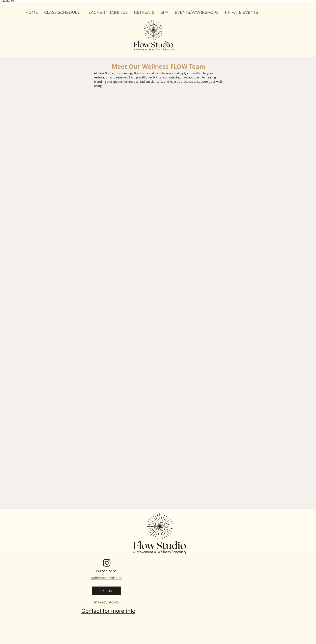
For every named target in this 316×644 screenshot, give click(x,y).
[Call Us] (107, 591)
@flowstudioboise (107, 578)
